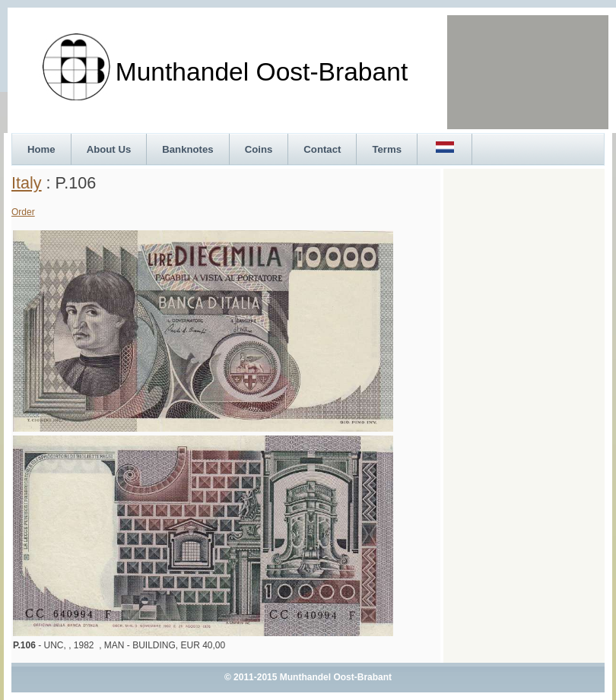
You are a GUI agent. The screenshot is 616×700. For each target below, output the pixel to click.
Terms (387, 149)
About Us (109, 149)
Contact (322, 149)
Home (41, 149)
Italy (27, 183)
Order (23, 212)
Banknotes (187, 149)
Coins (259, 149)
